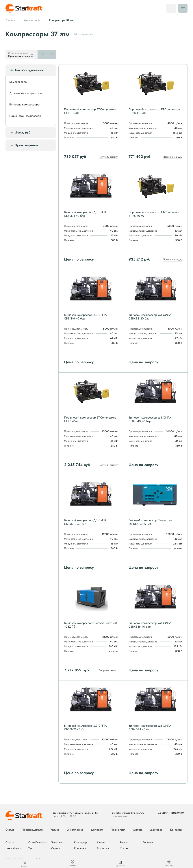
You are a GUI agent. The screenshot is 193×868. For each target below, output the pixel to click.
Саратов (56, 848)
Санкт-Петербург (38, 843)
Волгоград (103, 848)
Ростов (124, 843)
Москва (124, 848)
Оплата (138, 830)
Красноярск (81, 848)
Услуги (55, 830)
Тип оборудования (29, 70)
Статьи (10, 830)
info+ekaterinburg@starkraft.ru (128, 813)
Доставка (156, 830)
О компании (75, 830)
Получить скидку (108, 157)
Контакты (176, 830)
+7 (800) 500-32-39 (171, 813)
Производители (32, 830)
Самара (10, 843)
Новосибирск (13, 848)
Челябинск (57, 843)
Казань (101, 843)
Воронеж (148, 843)
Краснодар (80, 843)
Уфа (30, 848)
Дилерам (97, 830)
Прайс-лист (118, 830)
